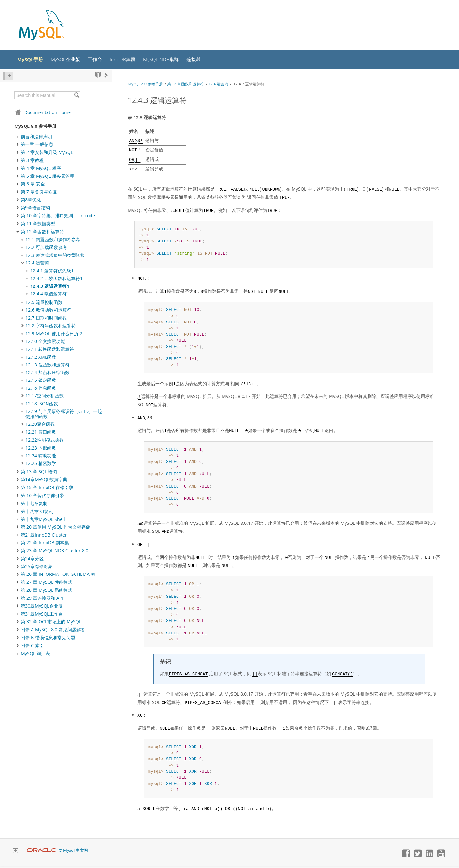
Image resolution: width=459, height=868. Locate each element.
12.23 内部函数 (41, 450)
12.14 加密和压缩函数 (47, 374)
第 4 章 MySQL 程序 (41, 170)
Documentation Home (43, 114)
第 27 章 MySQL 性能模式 (47, 584)
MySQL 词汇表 (35, 655)
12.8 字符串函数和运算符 (51, 328)
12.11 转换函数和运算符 (50, 351)
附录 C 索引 (32, 647)
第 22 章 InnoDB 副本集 (45, 545)
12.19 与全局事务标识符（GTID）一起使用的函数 (64, 416)
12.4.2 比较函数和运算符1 (56, 280)
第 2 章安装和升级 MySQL (47, 154)
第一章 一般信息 (37, 146)
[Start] (98, 77)
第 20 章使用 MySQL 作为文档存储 (55, 529)
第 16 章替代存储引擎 (42, 497)
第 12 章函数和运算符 (42, 233)
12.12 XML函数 (41, 359)
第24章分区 (32, 560)
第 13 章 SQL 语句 (39, 474)
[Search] (77, 97)
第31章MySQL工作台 (42, 616)
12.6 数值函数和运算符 (48, 312)
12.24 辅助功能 (41, 457)
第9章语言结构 (35, 210)
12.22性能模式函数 (45, 442)
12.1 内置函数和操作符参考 (53, 241)
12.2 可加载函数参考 (46, 249)
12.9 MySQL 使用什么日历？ (54, 335)
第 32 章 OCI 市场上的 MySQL (51, 624)
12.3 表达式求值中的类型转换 (55, 257)
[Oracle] (41, 852)
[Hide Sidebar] (8, 77)
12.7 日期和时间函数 (46, 320)
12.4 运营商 (37, 264)
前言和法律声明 (36, 138)
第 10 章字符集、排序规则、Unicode (58, 218)
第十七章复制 (34, 505)
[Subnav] (22, 241)
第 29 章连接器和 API (42, 600)
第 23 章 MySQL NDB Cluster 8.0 (55, 552)
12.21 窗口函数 (41, 434)
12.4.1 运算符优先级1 (52, 272)
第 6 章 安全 (33, 186)
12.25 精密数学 (41, 465)
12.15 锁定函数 (41, 382)
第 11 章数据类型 (38, 226)
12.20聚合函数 (40, 426)
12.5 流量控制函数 (44, 304)
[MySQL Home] (42, 26)
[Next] (106, 77)
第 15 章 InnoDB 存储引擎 (47, 489)
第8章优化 (31, 202)
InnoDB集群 (130, 60)
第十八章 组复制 (37, 513)
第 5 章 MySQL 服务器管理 (47, 178)
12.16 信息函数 (41, 390)
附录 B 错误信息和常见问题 (48, 640)
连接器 (204, 60)
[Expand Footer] (15, 853)
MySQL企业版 (70, 60)
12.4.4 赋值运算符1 (50, 296)
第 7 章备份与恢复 (39, 194)
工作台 (101, 60)
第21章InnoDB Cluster (44, 537)
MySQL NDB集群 (170, 60)
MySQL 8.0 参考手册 (35, 128)
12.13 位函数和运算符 (47, 366)
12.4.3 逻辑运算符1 (50, 288)
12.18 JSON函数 (42, 405)
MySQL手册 (33, 60)
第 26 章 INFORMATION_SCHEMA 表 (58, 576)
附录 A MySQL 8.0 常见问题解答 (53, 632)
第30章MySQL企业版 (42, 608)
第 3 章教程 (32, 162)
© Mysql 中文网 (73, 852)
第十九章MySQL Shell (43, 521)
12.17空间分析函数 (45, 397)
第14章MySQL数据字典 (44, 481)
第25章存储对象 (37, 568)
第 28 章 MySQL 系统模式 (47, 592)
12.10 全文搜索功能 (45, 343)
